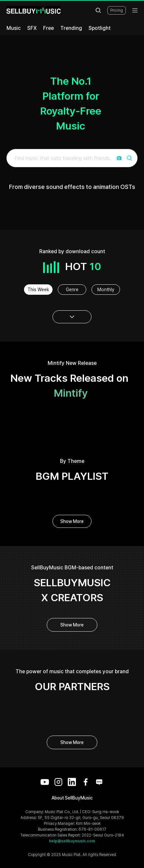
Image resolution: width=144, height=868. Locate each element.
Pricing (117, 10)
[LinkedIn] (72, 782)
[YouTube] (45, 782)
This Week (38, 290)
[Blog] (99, 782)
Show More (72, 521)
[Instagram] (58, 782)
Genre (72, 290)
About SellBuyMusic (72, 798)
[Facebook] (86, 782)
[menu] (135, 10)
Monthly (106, 290)
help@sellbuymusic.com (72, 841)
